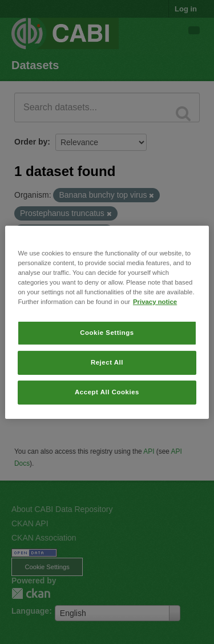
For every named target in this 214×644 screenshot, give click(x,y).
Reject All (107, 362)
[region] (107, 322)
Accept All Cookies (107, 392)
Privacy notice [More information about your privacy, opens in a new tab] (155, 302)
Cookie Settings (107, 333)
